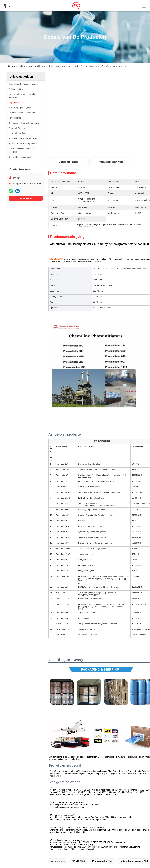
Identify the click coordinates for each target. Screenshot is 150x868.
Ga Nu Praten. (26, 198)
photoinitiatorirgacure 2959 (134, 861)
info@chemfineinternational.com (29, 184)
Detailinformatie (68, 162)
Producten (22, 66)
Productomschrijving (111, 162)
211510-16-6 (78, 861)
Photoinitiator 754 (102, 861)
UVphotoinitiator (36, 66)
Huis (13, 66)
